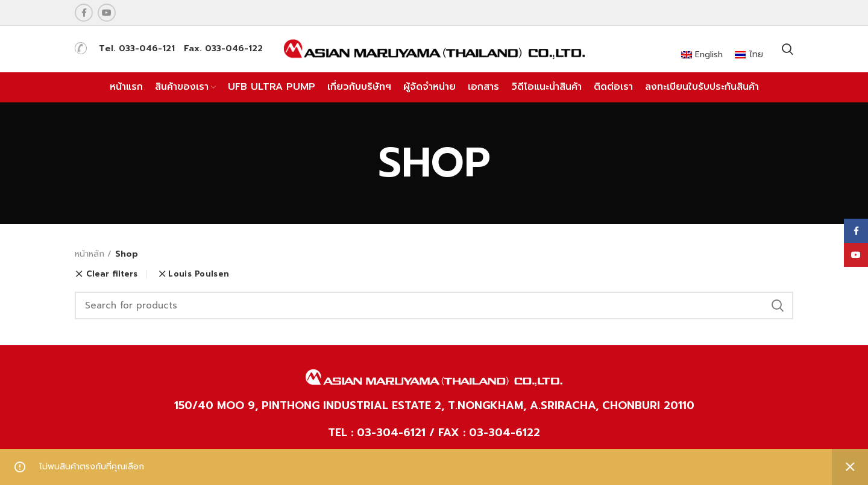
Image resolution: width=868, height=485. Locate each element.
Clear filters (112, 274)
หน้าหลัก (90, 254)
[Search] (434, 305)
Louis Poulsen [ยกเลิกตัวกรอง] (199, 274)
